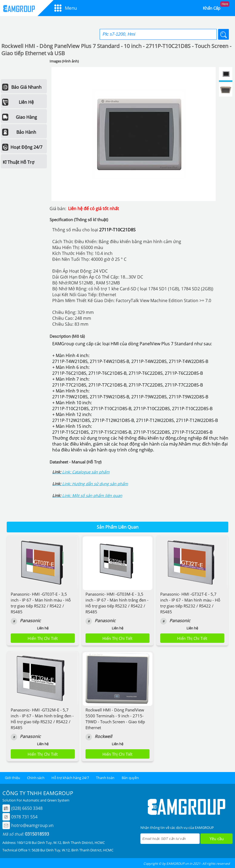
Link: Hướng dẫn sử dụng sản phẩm (95, 484)
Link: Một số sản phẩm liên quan (92, 495)
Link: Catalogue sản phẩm (86, 472)
